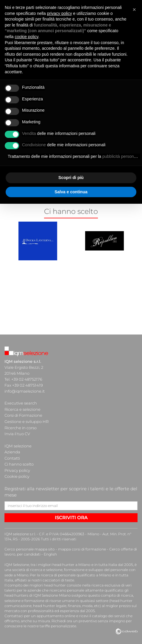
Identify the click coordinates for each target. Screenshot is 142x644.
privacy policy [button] (60, 13)
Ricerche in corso (21, 427)
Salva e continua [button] (71, 192)
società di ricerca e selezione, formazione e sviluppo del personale (69, 568)
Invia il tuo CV (17, 433)
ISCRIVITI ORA (71, 515)
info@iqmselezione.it (24, 391)
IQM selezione (18, 445)
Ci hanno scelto (19, 463)
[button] (134, 10)
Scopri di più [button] (71, 178)
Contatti (12, 457)
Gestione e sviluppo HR (26, 421)
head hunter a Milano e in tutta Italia (84, 562)
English (50, 552)
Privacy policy (17, 469)
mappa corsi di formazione (81, 547)
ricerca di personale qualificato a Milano (75, 573)
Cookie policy (17, 475)
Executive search (21, 403)
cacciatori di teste (48, 578)
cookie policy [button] (26, 37)
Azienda (12, 451)
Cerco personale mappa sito (29, 547)
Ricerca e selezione (22, 409)
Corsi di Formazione (23, 415)
